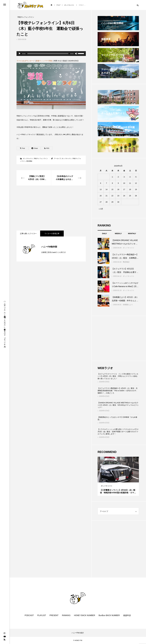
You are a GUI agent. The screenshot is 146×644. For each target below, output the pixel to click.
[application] (51, 54)
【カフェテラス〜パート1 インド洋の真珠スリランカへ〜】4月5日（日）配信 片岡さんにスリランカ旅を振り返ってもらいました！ (118, 376)
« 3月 (101, 209)
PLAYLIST (42, 615)
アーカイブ (57, 159)
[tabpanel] (118, 476)
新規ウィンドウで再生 (44, 61)
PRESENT (54, 615)
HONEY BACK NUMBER (85, 615)
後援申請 (127, 615)
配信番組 (29, 161)
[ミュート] (76, 54)
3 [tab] (121, 480)
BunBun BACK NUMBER (109, 615)
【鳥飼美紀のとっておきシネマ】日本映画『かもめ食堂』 (117, 418)
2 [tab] (118, 480)
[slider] (48, 54)
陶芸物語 (126, 262)
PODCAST (29, 615)
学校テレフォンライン (41, 159)
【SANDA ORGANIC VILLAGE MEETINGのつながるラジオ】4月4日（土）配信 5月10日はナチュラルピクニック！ (118, 405)
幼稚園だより (128, 305)
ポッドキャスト (28, 159)
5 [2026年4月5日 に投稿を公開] (136, 177)
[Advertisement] (51, 208)
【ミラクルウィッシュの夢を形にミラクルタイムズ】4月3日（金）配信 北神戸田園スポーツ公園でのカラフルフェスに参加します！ (118, 432)
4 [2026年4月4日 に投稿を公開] (130, 177)
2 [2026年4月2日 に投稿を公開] (118, 177)
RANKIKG (66, 615)
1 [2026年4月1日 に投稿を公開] (112, 177)
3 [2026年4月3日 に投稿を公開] (124, 177)
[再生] (20, 54)
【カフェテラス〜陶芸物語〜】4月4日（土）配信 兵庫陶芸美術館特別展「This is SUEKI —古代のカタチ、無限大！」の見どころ (118, 391)
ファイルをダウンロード (26, 61)
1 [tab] (116, 480)
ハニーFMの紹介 (78, 633)
